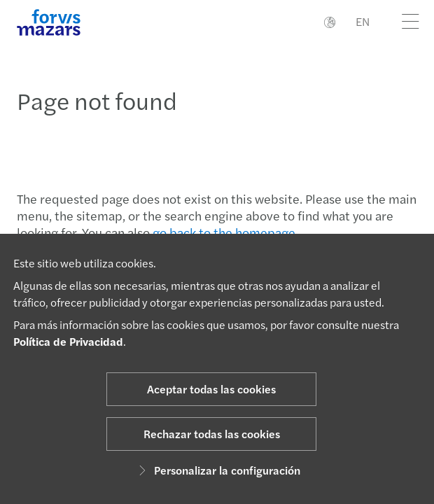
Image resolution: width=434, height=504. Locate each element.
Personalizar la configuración (217, 470)
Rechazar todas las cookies (212, 434)
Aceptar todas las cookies (211, 389)
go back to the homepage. (225, 232)
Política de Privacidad (68, 341)
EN (363, 21)
